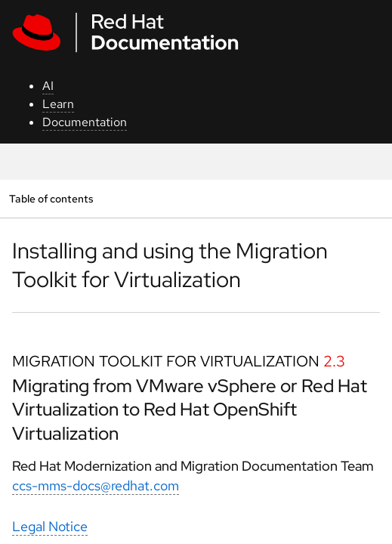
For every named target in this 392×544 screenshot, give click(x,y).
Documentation (85, 122)
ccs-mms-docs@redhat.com (96, 485)
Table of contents (51, 198)
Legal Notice (50, 526)
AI (48, 86)
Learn (58, 104)
